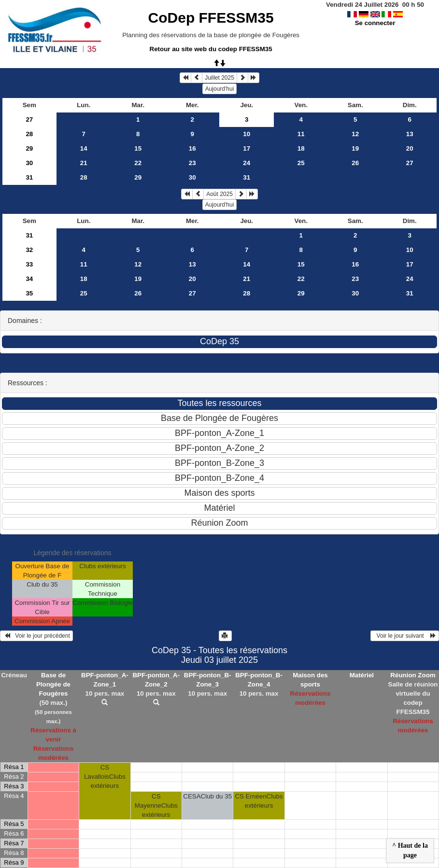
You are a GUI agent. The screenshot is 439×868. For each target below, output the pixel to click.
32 (29, 250)
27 (29, 119)
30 (29, 163)
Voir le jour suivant (405, 636)
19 (355, 148)
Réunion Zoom (413, 675)
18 (301, 148)
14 (84, 148)
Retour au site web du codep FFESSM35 (211, 49)
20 (410, 148)
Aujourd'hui (220, 89)
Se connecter (375, 23)
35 (29, 293)
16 (192, 148)
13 (410, 134)
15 (138, 148)
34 (29, 279)
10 (247, 134)
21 (84, 163)
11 (301, 134)
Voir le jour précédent (36, 636)
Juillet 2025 (219, 78)
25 (301, 163)
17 (247, 148)
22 (138, 163)
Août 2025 (219, 194)
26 (355, 163)
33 (29, 264)
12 (355, 134)
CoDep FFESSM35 (211, 18)
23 (192, 163)
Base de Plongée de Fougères (53, 684)
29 (29, 148)
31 (29, 177)
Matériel (362, 675)
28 (29, 134)
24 (247, 163)
